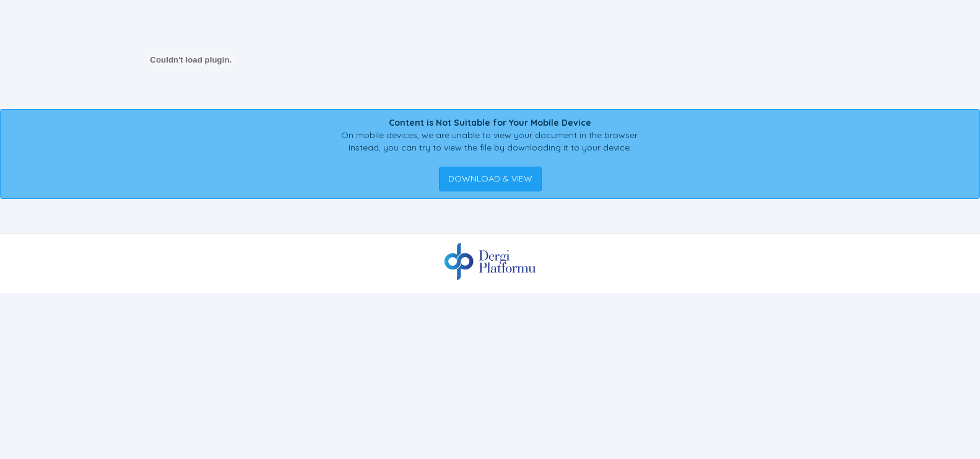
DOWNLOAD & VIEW (490, 178)
